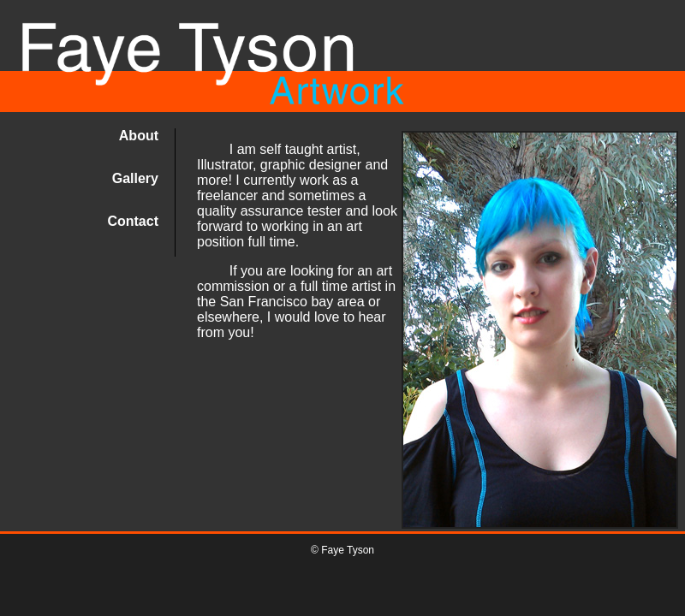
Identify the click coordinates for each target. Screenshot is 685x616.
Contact (133, 221)
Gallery (135, 178)
